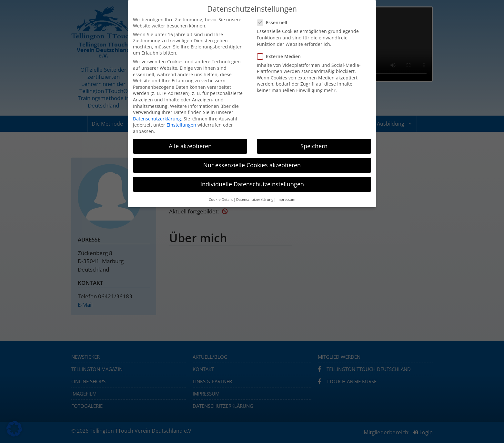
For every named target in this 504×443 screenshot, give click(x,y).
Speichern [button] (314, 146)
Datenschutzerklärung (157, 119)
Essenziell (274, 22)
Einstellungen (181, 125)
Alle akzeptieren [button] (190, 146)
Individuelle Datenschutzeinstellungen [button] (252, 184)
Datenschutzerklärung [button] (255, 200)
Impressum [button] (286, 200)
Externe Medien (281, 56)
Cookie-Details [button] (221, 200)
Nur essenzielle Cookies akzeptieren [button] (252, 165)
